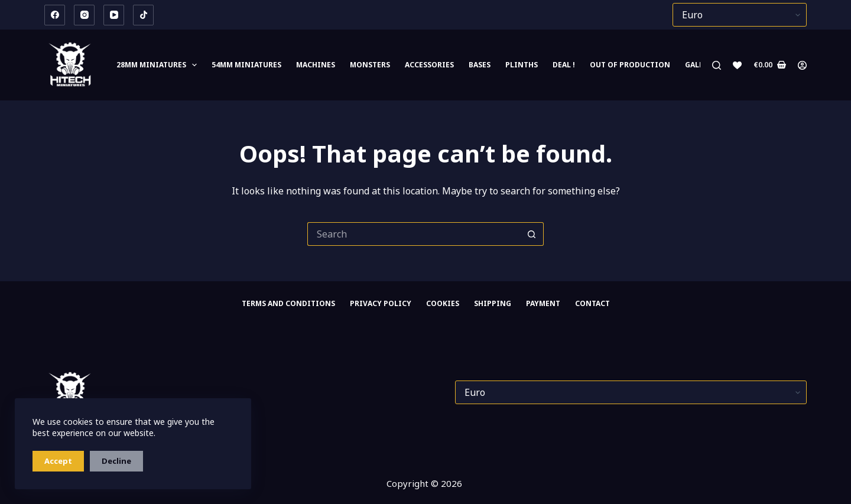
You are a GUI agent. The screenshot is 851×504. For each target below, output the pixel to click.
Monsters (370, 65)
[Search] (717, 65)
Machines (316, 65)
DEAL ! (564, 65)
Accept (58, 461)
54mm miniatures (246, 65)
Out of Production (630, 65)
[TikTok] (143, 15)
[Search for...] (414, 234)
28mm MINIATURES (159, 65)
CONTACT (592, 304)
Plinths (522, 65)
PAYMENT (543, 304)
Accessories (429, 65)
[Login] (802, 65)
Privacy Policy (381, 304)
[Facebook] (55, 15)
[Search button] (532, 234)
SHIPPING (493, 304)
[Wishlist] (737, 65)
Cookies (443, 304)
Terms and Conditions (288, 304)
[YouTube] (114, 15)
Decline (116, 461)
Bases (480, 65)
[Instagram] (84, 15)
